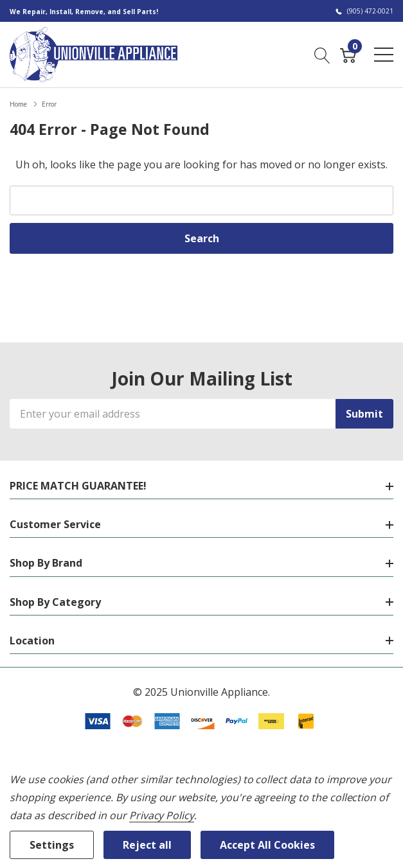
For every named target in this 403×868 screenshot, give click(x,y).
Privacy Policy (162, 815)
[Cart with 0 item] (348, 54)
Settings (52, 845)
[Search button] (322, 54)
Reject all (147, 845)
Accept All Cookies (267, 845)
